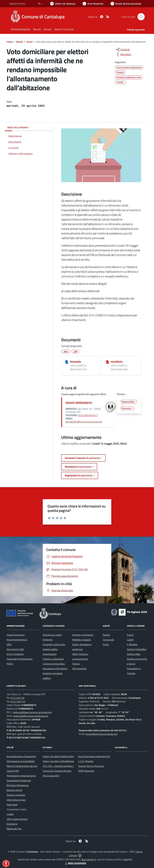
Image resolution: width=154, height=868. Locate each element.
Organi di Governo (16, 635)
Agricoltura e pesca (52, 635)
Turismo (76, 664)
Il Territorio (132, 644)
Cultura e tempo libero (54, 664)
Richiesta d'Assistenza (18, 785)
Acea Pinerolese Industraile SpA (94, 756)
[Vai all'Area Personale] (126, 4)
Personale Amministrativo (20, 659)
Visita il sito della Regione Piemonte (61, 756)
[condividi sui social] (123, 50)
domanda (75, 362)
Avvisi (29, 42)
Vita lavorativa (79, 668)
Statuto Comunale (16, 795)
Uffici (9, 644)
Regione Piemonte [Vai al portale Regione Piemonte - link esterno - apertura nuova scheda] (17, 4)
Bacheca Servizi (14, 790)
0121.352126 (17, 698)
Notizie (106, 635)
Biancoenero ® (89, 859)
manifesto (117, 362)
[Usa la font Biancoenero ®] (63, 4)
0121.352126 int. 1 (88, 415)
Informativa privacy (16, 800)
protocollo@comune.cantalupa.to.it (31, 716)
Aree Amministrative (17, 640)
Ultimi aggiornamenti (17, 819)
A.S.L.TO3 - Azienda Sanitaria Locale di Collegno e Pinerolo (72, 766)
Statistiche (12, 824)
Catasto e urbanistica (53, 659)
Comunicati (108, 640)
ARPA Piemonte (86, 771)
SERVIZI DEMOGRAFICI (79, 403)
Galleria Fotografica (137, 649)
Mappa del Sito (14, 829)
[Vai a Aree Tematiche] (93, 4)
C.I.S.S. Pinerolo (86, 761)
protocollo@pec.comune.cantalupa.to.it (32, 712)
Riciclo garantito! (51, 776)
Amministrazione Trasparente (21, 756)
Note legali (12, 804)
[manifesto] (107, 362)
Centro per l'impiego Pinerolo (57, 771)
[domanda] (67, 362)
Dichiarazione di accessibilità (21, 761)
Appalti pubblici (50, 649)
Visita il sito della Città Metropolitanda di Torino (66, 761)
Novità (19, 42)
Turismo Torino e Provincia (91, 766)
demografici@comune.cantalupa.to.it (84, 422)
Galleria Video (134, 654)
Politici (10, 664)
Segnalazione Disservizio (19, 780)
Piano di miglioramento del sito (22, 766)
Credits (10, 814)
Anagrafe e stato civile (54, 644)
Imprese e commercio (83, 635)
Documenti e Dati (15, 649)
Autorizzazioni (50, 654)
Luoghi (130, 640)
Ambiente (48, 640)
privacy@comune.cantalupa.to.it (102, 734)
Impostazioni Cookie (17, 809)
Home (10, 42)
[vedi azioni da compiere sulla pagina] (123, 54)
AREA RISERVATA (75, 863)
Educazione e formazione (55, 668)
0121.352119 (18, 701)
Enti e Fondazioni (15, 654)
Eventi (130, 635)
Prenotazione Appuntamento (21, 776)
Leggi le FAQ (13, 771)
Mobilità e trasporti (82, 640)
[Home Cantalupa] (39, 17)
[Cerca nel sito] (141, 17)
